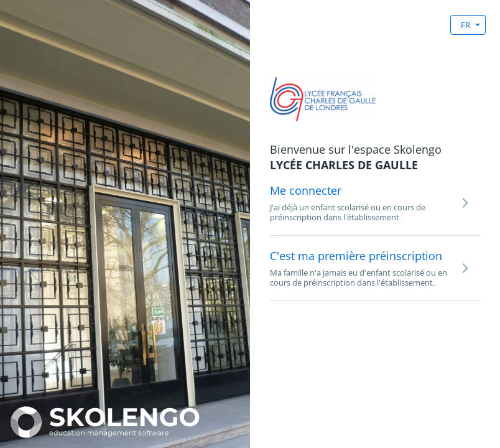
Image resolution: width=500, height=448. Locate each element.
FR (465, 25)
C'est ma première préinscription (356, 256)
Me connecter (306, 190)
